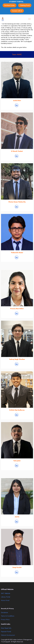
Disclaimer (4, 612)
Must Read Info (6, 628)
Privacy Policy (5, 620)
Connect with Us (17, 11)
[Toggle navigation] (30, 19)
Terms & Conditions (8, 616)
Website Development (8, 635)
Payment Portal (6, 631)
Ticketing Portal (25, 5)
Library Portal (6, 597)
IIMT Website (6, 593)
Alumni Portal (5, 600)
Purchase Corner (10, 5)
